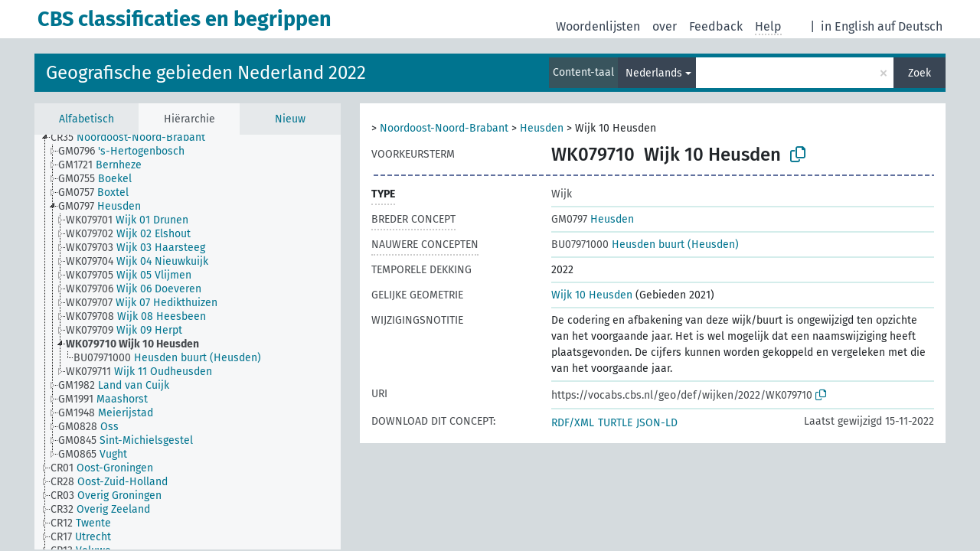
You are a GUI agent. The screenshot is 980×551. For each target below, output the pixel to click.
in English (848, 26)
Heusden (542, 128)
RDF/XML (573, 423)
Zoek (920, 73)
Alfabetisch (87, 119)
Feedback (716, 26)
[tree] (188, 342)
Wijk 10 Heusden (592, 295)
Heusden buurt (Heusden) (645, 245)
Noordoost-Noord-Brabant (444, 128)
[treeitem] (134, 138)
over (665, 26)
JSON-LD (657, 423)
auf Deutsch (910, 26)
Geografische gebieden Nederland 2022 (206, 73)
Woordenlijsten (598, 26)
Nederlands (654, 73)
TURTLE (615, 423)
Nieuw (290, 119)
